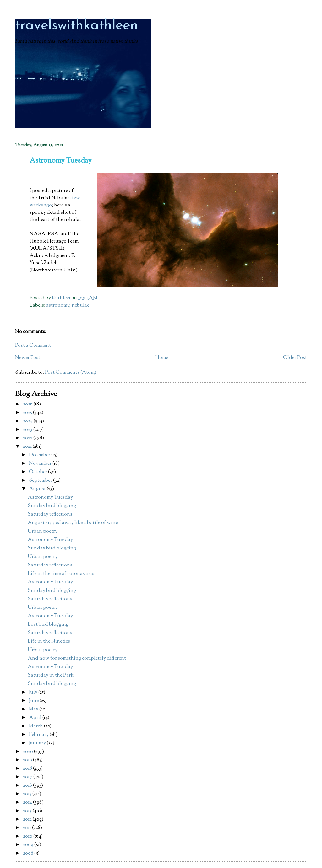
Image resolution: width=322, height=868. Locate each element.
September (41, 481)
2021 (28, 447)
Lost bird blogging (48, 625)
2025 (28, 413)
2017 (28, 777)
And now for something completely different (77, 659)
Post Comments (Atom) (71, 373)
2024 (28, 421)
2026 (28, 404)
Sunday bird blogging (52, 506)
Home (162, 358)
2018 (28, 769)
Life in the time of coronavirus (61, 574)
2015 (28, 794)
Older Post (295, 358)
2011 (27, 828)
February (39, 735)
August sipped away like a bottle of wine (73, 523)
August (38, 489)
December (40, 455)
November (41, 464)
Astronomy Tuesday (50, 498)
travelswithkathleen (76, 26)
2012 (28, 820)
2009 (29, 845)
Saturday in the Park (51, 675)
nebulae (80, 305)
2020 (28, 752)
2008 (29, 853)
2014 (28, 803)
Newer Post (28, 358)
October (38, 472)
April (36, 718)
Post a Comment (33, 346)
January (38, 743)
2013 (28, 811)
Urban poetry (43, 531)
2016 (28, 786)
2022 (28, 438)
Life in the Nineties (49, 642)
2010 (28, 836)
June (34, 701)
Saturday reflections (50, 514)
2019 (28, 760)
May (34, 709)
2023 (28, 430)
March (36, 726)
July (34, 692)
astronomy (58, 305)
